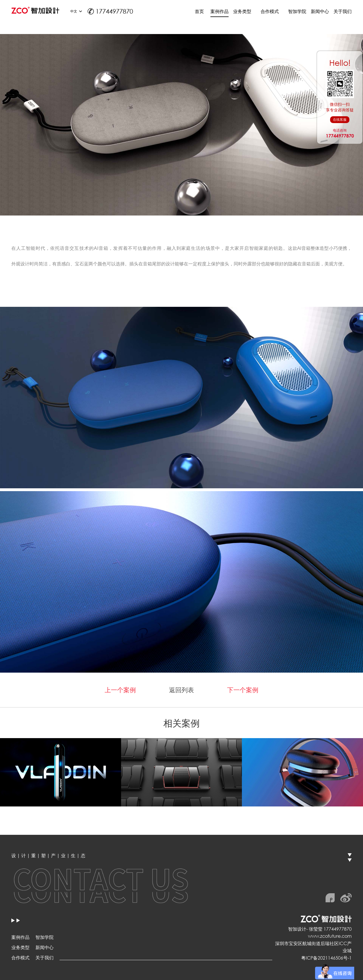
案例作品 (20, 937)
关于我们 (45, 957)
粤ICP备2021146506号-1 (326, 958)
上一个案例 (120, 690)
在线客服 (340, 120)
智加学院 (45, 937)
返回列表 (181, 690)
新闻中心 (45, 947)
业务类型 (20, 947)
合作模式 (20, 957)
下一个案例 (243, 690)
